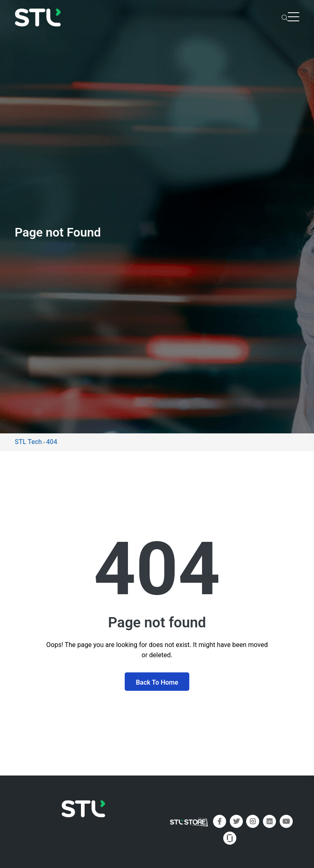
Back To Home (157, 682)
